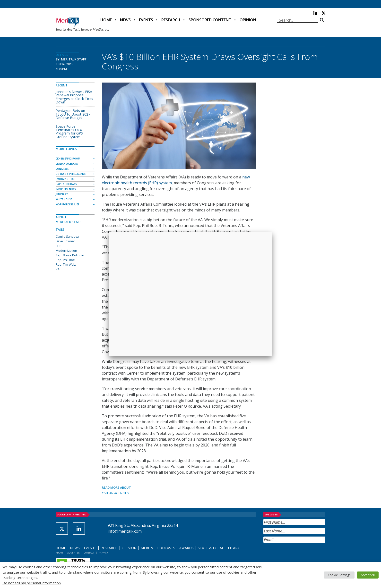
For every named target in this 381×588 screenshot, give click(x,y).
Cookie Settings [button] (339, 575)
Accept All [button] (368, 575)
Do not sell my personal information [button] (32, 583)
